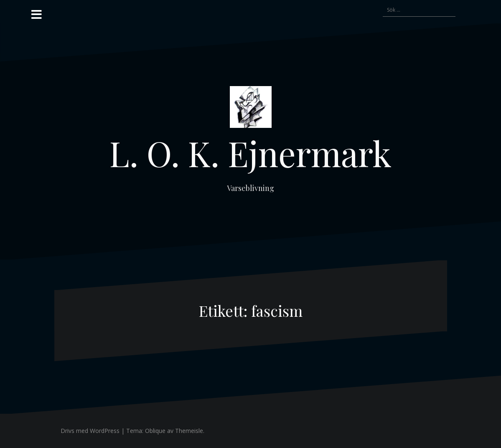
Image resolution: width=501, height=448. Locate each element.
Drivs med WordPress (90, 431)
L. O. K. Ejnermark (250, 153)
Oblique (155, 431)
